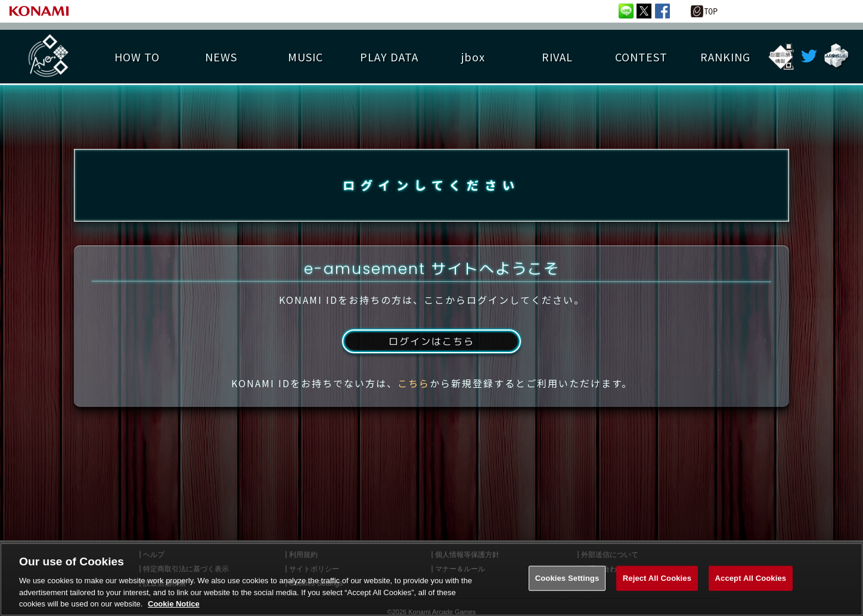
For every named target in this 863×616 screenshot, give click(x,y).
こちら (414, 383)
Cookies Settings (567, 580)
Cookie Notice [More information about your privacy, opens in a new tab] (174, 606)
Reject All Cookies (657, 580)
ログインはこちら (431, 341)
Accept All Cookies (751, 580)
